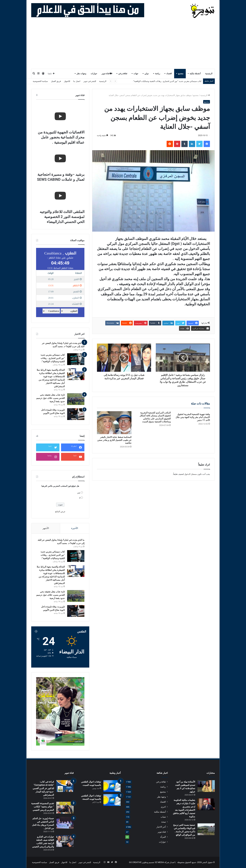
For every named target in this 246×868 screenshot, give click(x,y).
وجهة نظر (161, 797)
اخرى (163, 807)
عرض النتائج (60, 512)
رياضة (158, 74)
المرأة (163, 837)
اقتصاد (169, 74)
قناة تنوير (107, 74)
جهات (136, 74)
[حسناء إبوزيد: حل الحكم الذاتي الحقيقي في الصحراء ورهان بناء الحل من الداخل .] (65, 823)
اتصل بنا (77, 81)
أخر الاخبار (161, 827)
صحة (164, 822)
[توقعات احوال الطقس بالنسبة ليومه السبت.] (112, 786)
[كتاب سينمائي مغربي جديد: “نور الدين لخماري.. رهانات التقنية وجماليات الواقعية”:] (76, 359)
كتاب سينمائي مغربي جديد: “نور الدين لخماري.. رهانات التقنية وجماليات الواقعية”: (53, 358)
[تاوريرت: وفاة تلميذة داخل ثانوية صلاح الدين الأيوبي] (76, 414)
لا (80, 498)
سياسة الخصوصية (40, 81)
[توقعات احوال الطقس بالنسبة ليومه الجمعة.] (112, 800)
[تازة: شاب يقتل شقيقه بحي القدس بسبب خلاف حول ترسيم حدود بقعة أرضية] (76, 399)
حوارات (94, 74)
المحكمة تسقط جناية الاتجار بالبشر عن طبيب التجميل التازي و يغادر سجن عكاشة (114, 440)
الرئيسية (209, 74)
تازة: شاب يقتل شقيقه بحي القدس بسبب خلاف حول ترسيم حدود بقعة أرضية (51, 398)
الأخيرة (75, 528)
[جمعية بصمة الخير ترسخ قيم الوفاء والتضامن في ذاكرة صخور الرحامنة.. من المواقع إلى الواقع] (206, 829)
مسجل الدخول (191, 474)
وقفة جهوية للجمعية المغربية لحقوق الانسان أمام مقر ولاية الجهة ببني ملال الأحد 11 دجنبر (193, 417)
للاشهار (67, 81)
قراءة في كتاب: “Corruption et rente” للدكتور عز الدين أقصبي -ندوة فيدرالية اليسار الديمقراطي (43, 788)
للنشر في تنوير (90, 81)
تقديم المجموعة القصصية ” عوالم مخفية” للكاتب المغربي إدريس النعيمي (43, 807)
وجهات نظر (81, 74)
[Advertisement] (123, 45)
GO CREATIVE (135, 862)
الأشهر (46, 528)
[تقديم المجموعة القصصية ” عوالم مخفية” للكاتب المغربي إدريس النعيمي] (65, 808)
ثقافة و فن (123, 74)
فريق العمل (56, 81)
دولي (147, 74)
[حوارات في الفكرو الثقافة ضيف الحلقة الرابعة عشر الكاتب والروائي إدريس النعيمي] (65, 841)
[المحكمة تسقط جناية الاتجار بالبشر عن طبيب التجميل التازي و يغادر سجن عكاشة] (114, 423)
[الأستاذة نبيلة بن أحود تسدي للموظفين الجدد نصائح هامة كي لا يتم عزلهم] (206, 786)
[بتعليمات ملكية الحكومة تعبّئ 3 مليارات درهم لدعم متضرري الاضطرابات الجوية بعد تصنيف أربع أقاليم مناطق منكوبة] (206, 804)
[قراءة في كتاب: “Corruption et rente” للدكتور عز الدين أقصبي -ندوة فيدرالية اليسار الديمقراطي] (65, 786)
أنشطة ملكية (195, 74)
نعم (79, 493)
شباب (163, 817)
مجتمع (181, 74)
